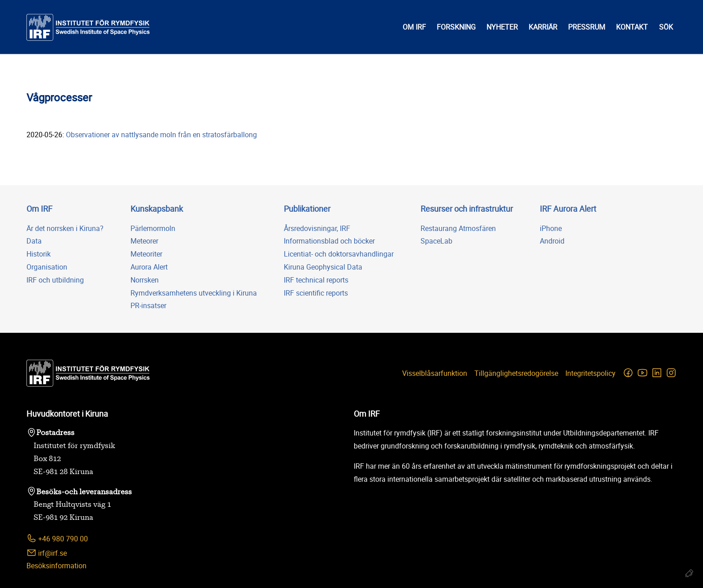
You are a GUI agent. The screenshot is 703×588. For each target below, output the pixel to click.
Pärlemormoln (153, 228)
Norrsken (145, 280)
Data (34, 241)
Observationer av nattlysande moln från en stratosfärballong (162, 135)
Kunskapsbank (157, 209)
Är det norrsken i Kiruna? (65, 228)
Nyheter (502, 27)
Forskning (456, 27)
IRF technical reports (316, 280)
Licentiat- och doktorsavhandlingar (339, 254)
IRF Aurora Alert (568, 209)
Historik (39, 254)
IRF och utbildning (55, 280)
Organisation (47, 267)
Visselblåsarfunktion (435, 373)
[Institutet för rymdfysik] (88, 27)
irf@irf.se (47, 553)
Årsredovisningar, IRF (317, 228)
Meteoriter (146, 254)
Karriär (543, 27)
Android (552, 241)
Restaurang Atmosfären (458, 228)
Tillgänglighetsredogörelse (516, 373)
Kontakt (632, 27)
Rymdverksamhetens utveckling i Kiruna (194, 293)
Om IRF (414, 27)
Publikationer (307, 209)
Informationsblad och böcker (329, 241)
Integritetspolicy (590, 373)
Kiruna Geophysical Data (323, 267)
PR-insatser (148, 305)
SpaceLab (436, 241)
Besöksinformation (56, 566)
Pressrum (587, 27)
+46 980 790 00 (57, 538)
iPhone (551, 228)
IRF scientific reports (316, 293)
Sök (666, 27)
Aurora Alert (149, 267)
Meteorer (144, 241)
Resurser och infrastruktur (467, 209)
